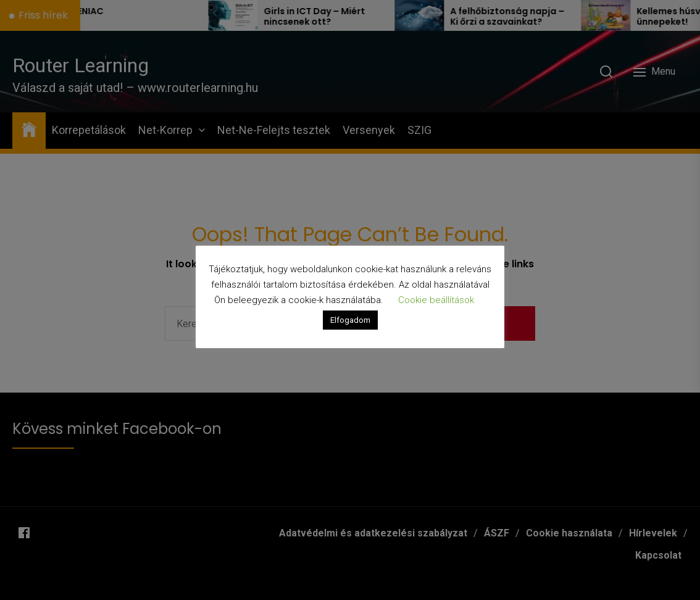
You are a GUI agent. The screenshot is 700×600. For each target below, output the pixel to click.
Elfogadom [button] (350, 320)
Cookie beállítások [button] (436, 300)
